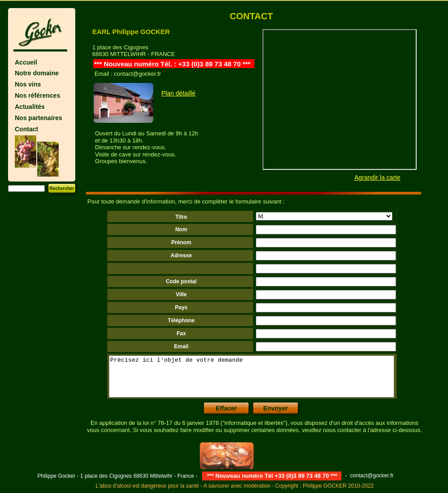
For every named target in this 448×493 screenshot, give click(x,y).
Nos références (37, 95)
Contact (26, 129)
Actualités (30, 107)
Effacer (226, 408)
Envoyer (275, 408)
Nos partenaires (39, 118)
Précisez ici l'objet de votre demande (252, 376)
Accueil (26, 62)
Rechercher (62, 188)
